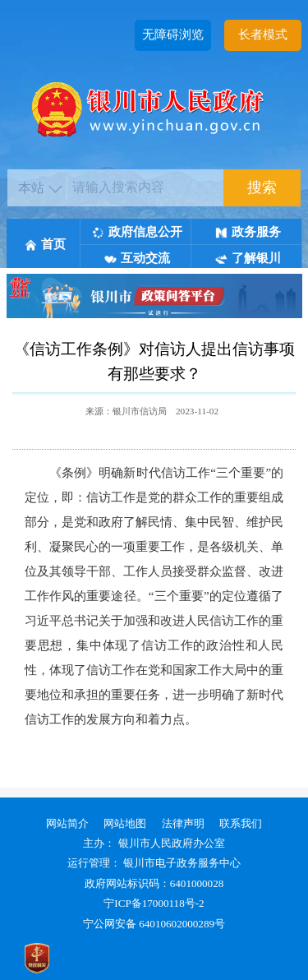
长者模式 (263, 35)
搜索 (262, 187)
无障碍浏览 (173, 35)
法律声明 (183, 823)
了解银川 (248, 258)
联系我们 (241, 823)
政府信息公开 (137, 232)
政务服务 (248, 232)
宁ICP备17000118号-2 (154, 903)
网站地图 (125, 823)
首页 (45, 244)
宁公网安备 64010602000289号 (154, 924)
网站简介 (67, 823)
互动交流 (137, 258)
